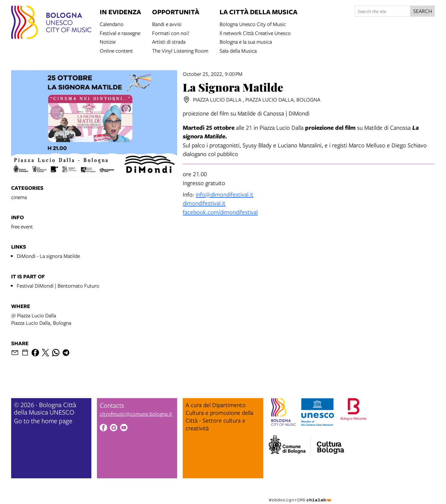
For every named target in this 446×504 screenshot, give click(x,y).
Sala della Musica (238, 50)
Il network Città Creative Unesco (255, 33)
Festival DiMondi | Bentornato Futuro (58, 286)
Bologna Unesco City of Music (253, 24)
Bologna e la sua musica (246, 41)
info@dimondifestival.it (225, 194)
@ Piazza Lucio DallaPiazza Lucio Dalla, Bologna (41, 319)
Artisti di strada (169, 41)
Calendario (112, 24)
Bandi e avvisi (167, 24)
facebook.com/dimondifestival (220, 212)
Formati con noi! (171, 33)
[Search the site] (383, 11)
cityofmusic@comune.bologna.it (136, 414)
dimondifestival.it (204, 203)
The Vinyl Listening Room (180, 50)
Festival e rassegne (120, 33)
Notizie (108, 41)
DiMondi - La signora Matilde (48, 256)
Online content (116, 50)
